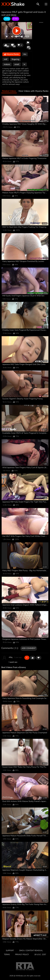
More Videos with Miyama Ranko (33, 91)
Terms (7, 955)
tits (25, 54)
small (17, 64)
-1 (39, 658)
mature (7, 64)
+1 (33, 658)
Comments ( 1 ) (10, 648)
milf (6, 59)
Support (10, 951)
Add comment (29, 648)
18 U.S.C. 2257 (40, 955)
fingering (15, 59)
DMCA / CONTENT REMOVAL (31, 951)
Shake (13, 4)
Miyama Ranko (11, 54)
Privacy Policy (22, 955)
